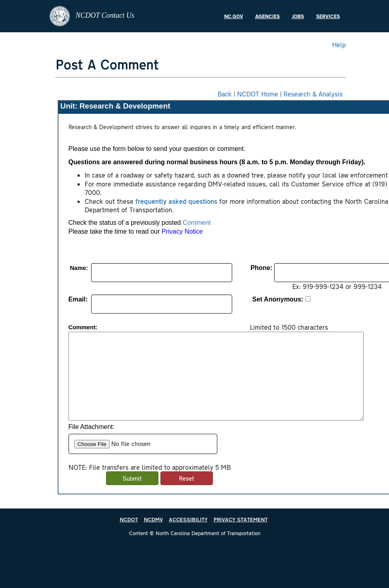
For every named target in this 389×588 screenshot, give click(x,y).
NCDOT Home (258, 94)
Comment (197, 223)
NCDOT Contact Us (92, 16)
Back (225, 94)
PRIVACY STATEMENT (241, 519)
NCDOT (129, 519)
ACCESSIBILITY (188, 519)
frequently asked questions (176, 201)
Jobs (298, 16)
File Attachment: (92, 427)
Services (328, 16)
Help (339, 44)
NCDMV (153, 519)
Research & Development (125, 106)
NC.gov (234, 16)
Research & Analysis (313, 94)
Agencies (267, 16)
